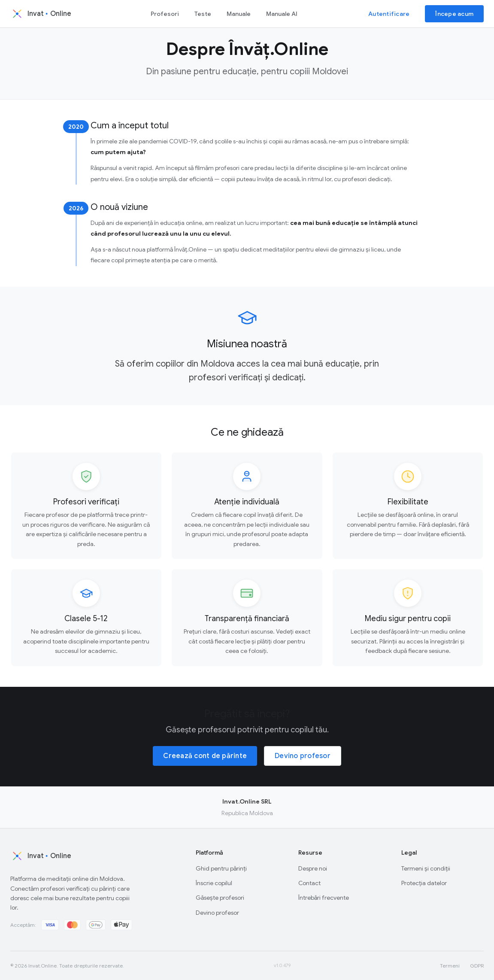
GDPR (477, 966)
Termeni (450, 966)
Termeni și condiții (426, 868)
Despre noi (313, 868)
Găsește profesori (220, 898)
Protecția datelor (424, 883)
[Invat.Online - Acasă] (50, 14)
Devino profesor (303, 756)
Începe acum (454, 14)
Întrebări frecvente (324, 898)
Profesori (165, 14)
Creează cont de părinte (205, 756)
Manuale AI (282, 14)
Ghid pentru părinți (221, 868)
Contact (309, 883)
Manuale (239, 14)
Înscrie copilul (214, 883)
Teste (203, 14)
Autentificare (389, 14)
